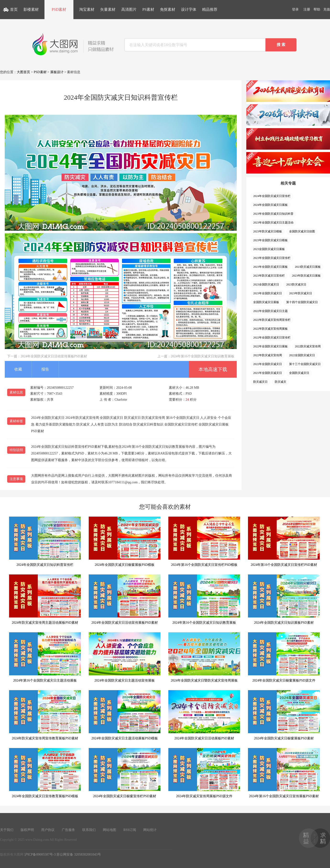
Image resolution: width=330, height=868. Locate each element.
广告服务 (68, 830)
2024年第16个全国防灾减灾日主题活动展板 (45, 657)
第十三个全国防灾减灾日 (305, 364)
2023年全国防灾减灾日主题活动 (273, 223)
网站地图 (110, 830)
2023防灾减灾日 (296, 284)
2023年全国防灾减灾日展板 (270, 267)
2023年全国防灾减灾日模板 (270, 240)
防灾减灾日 (260, 382)
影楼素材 (31, 9)
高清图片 (129, 9)
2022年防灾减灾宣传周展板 (270, 329)
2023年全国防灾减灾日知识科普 (273, 214)
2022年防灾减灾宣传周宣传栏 (272, 320)
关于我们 (7, 830)
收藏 (18, 369)
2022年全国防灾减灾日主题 (270, 311)
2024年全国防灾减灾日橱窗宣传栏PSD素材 (125, 773)
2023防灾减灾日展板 (308, 267)
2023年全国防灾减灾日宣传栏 (272, 258)
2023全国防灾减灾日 (266, 284)
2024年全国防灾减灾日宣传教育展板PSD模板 (45, 773)
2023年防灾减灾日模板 (268, 231)
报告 (45, 369)
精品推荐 (210, 9)
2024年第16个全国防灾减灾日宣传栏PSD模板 (204, 542)
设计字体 (189, 9)
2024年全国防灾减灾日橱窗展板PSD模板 (125, 542)
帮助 (317, 9)
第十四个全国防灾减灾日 (302, 302)
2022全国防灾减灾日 (302, 355)
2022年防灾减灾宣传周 (268, 355)
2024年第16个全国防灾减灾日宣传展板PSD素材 (284, 773)
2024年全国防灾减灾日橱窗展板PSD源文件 (284, 657)
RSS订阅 (130, 830)
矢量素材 (108, 9)
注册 (307, 9)
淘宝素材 (87, 9)
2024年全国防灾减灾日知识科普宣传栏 (45, 542)
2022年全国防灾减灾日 (268, 364)
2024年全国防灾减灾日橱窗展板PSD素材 (284, 715)
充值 (327, 9)
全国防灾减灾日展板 (266, 302)
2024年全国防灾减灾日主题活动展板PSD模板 (125, 715)
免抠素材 (168, 9)
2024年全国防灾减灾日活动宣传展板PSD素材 (54, 356)
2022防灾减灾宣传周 (308, 346)
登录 (295, 9)
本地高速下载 (213, 369)
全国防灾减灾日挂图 (302, 231)
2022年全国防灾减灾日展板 (270, 346)
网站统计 (150, 830)
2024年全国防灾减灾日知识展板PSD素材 (284, 599)
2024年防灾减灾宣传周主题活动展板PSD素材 (45, 599)
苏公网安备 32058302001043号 (79, 854)
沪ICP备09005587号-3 (40, 854)
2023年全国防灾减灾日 (268, 293)
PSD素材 (59, 9)
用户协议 (48, 830)
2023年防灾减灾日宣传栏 (269, 276)
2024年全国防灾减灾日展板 (270, 205)
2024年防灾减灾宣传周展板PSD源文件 (204, 773)
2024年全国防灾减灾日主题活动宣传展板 (125, 657)
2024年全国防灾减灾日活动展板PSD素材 (204, 715)
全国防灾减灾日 (299, 373)
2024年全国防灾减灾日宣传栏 (272, 196)
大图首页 (23, 72)
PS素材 (148, 9)
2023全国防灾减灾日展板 (269, 249)
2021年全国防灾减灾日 (268, 373)
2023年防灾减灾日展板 (306, 276)
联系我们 (89, 830)
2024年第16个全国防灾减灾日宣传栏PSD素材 (284, 542)
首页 (14, 9)
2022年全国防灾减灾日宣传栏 (272, 338)
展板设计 (57, 72)
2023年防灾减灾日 (301, 293)
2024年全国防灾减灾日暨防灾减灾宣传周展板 (204, 657)
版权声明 (27, 830)
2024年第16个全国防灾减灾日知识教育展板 (203, 356)
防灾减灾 (280, 382)
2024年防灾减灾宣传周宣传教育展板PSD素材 (45, 715)
